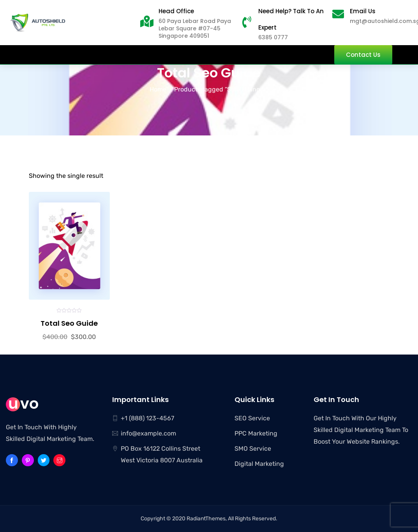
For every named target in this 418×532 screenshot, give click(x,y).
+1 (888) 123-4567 (147, 418)
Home (158, 89)
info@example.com (148, 433)
